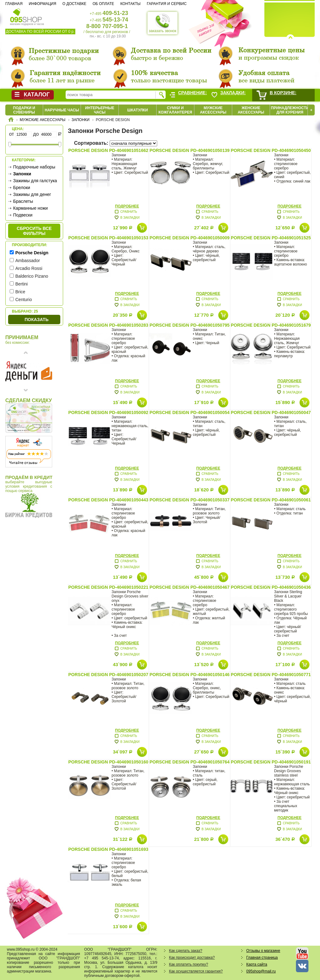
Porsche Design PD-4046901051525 (271, 238)
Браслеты (23, 201)
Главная (14, 4)
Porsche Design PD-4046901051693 (108, 849)
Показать (37, 319)
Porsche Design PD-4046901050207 (108, 675)
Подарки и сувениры (24, 110)
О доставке (74, 4)
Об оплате (103, 4)
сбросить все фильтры (34, 231)
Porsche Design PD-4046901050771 (271, 675)
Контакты (130, 4)
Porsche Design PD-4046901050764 (189, 762)
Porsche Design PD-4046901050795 (189, 325)
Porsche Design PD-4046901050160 (108, 762)
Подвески (23, 215)
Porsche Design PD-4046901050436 (271, 587)
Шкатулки (137, 110)
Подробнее (127, 206)
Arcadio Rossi (29, 268)
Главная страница (262, 958)
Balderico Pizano (32, 276)
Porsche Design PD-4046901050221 (108, 587)
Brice (20, 292)
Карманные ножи (30, 208)
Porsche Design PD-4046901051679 (271, 325)
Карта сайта (257, 964)
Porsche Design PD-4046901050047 (271, 412)
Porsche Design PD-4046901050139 (189, 150)
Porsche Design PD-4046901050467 (189, 587)
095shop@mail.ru (261, 971)
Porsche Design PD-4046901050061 (271, 500)
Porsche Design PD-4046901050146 (189, 675)
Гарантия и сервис (167, 4)
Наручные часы (62, 110)
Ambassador (28, 261)
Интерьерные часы (100, 110)
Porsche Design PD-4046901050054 (189, 412)
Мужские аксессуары (213, 110)
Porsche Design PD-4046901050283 (108, 325)
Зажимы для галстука (35, 181)
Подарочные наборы (34, 167)
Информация (42, 4)
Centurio (24, 300)
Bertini (22, 284)
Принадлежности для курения (290, 110)
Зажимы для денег (32, 194)
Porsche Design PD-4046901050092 (108, 412)
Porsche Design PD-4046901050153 (108, 238)
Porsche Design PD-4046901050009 (189, 238)
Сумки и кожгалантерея (175, 110)
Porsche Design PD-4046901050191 (271, 762)
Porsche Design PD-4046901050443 (108, 500)
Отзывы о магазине (263, 951)
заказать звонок (162, 23)
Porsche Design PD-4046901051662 (108, 150)
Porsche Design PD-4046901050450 (271, 150)
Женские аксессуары (251, 110)
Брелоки (22, 188)
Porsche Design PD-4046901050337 (189, 500)
